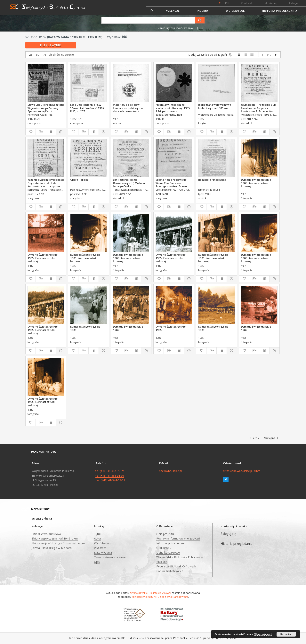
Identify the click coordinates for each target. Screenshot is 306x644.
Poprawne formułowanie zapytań (178, 538)
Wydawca (100, 548)
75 (45, 55)
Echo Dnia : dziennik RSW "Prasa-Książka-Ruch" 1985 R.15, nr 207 (87, 108)
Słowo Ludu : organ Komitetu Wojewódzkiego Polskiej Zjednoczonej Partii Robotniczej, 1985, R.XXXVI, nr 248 (46, 108)
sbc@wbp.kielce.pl (170, 471)
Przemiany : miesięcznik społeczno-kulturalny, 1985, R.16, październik (173, 108)
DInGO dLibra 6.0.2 (133, 638)
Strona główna (42, 519)
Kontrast (246, 3)
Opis (97, 562)
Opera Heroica (79, 180)
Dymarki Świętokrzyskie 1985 (85, 328)
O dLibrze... (164, 548)
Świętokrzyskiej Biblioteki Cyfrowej (151, 593)
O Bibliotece (235, 11)
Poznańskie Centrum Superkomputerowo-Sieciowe (205, 638)
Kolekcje (173, 11)
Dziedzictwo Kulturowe (47, 534)
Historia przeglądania (280, 11)
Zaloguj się (229, 534)
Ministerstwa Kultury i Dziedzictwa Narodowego (160, 597)
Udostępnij (270, 3)
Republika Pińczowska (212, 180)
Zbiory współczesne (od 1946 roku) (55, 538)
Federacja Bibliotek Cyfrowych (176, 566)
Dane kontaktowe (168, 552)
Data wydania (103, 552)
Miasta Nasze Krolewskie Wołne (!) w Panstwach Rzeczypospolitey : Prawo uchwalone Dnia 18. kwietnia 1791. (173, 183)
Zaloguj (294, 3)
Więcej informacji (263, 634)
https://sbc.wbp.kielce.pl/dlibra (242, 471)
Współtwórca (103, 543)
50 (38, 55)
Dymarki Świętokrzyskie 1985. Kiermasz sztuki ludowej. (256, 183)
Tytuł (97, 534)
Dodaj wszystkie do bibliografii (210, 55)
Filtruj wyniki (51, 45)
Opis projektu (165, 534)
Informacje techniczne (171, 543)
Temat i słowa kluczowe (110, 557)
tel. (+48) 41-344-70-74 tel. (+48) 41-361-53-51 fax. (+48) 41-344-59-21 (110, 476)
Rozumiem (286, 634)
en (227, 3)
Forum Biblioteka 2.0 (170, 571)
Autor (98, 538)
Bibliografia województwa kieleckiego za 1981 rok (215, 106)
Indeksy (203, 11)
